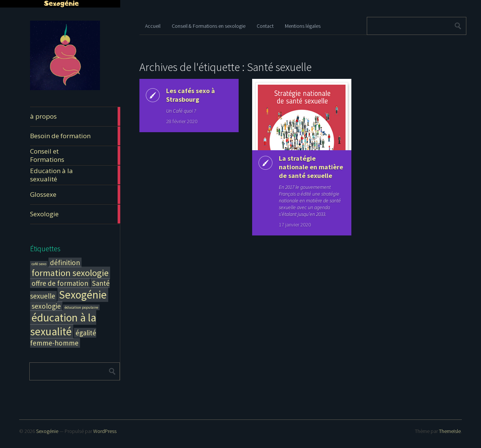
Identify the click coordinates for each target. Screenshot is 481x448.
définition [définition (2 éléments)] (65, 262)
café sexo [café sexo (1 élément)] (39, 264)
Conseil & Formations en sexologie (209, 26)
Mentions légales (303, 26)
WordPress (105, 431)
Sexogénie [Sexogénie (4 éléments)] (83, 295)
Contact (265, 26)
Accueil (153, 26)
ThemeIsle (450, 431)
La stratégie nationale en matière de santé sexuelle (311, 167)
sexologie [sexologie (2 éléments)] (46, 306)
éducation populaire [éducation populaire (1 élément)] (81, 307)
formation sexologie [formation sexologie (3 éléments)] (70, 273)
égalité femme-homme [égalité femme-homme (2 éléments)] (63, 338)
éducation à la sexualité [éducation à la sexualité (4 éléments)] (63, 324)
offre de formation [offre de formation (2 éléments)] (60, 283)
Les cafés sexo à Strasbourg (191, 95)
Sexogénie (47, 431)
